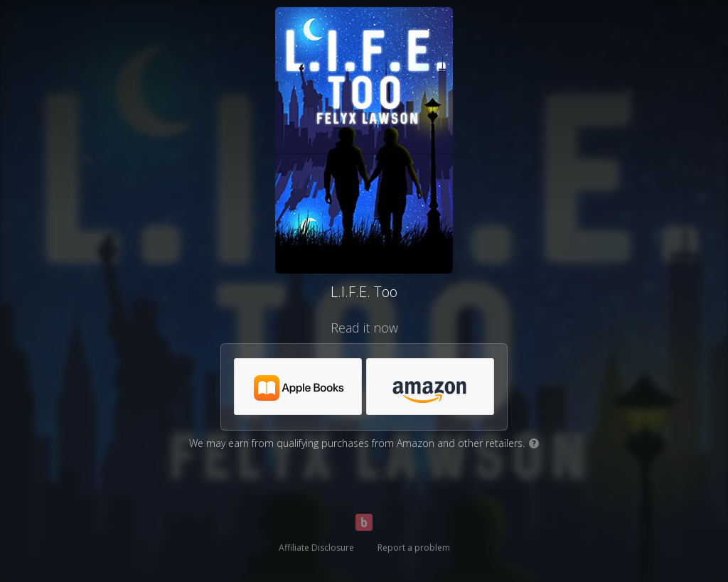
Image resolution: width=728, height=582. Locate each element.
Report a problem (414, 548)
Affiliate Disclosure (316, 548)
